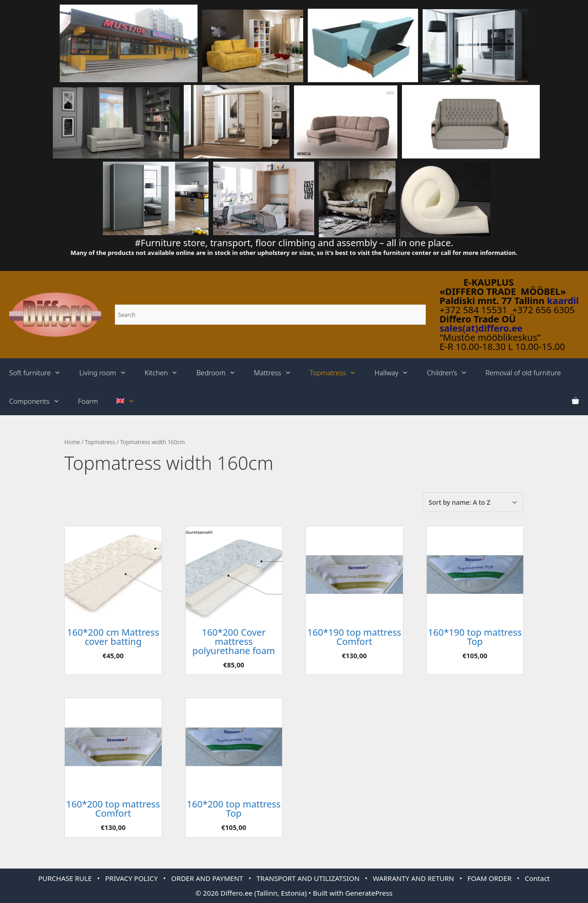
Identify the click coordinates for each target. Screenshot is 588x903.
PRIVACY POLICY (132, 878)
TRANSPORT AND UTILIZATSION (308, 878)
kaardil (563, 301)
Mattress (277, 372)
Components (39, 401)
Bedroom (220, 372)
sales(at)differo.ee (481, 328)
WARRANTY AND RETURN (414, 878)
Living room (107, 372)
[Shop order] (473, 502)
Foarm (88, 401)
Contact (537, 878)
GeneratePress (369, 893)
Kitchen (166, 372)
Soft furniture (40, 372)
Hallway (396, 372)
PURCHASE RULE (65, 878)
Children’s (452, 372)
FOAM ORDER (490, 878)
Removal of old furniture (523, 372)
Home (72, 442)
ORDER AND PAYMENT (207, 878)
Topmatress (337, 372)
